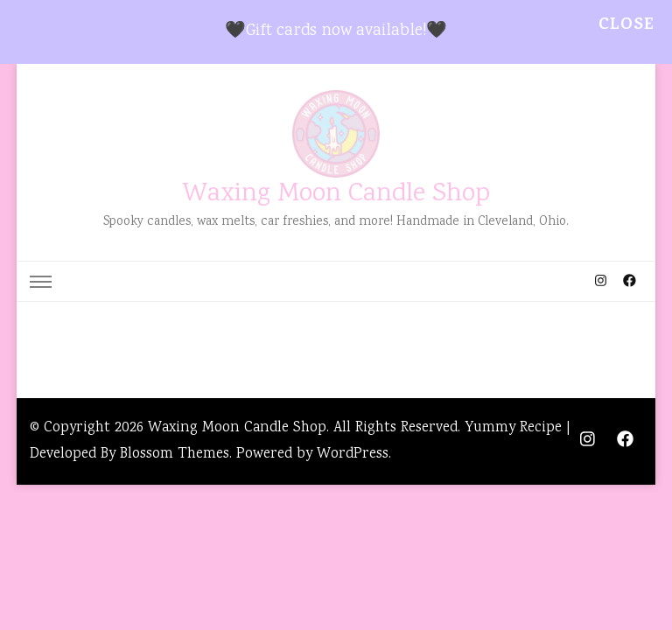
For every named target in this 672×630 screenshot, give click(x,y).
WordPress (353, 455)
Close (626, 26)
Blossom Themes (175, 455)
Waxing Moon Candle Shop (336, 195)
